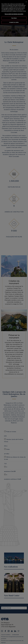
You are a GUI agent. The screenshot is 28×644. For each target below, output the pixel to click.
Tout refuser (14, 17)
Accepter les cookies (14, 21)
